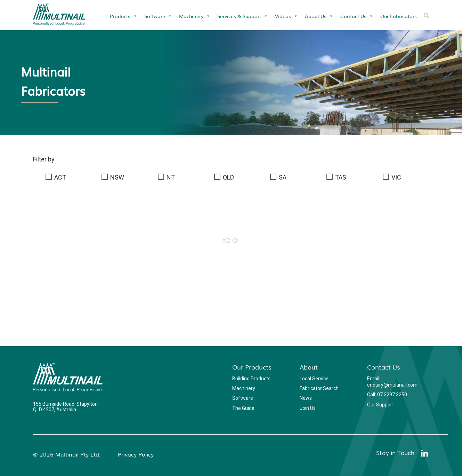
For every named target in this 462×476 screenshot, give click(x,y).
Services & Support (243, 16)
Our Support (380, 405)
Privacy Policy (136, 454)
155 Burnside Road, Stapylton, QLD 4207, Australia (66, 407)
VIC (396, 177)
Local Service (314, 379)
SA (283, 177)
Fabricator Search (319, 388)
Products (124, 16)
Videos (286, 16)
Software (158, 16)
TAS (341, 177)
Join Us (308, 408)
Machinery (195, 16)
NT (171, 177)
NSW (117, 177)
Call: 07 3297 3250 (387, 395)
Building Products (251, 379)
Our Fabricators (399, 16)
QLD (228, 177)
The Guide (243, 408)
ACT (60, 177)
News (306, 398)
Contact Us (357, 16)
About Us (319, 16)
